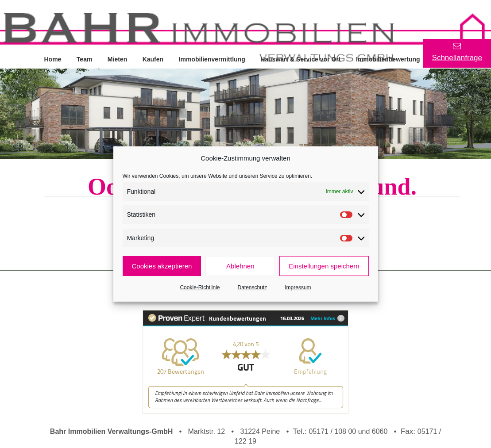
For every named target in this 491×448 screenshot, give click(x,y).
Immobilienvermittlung (213, 59)
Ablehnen (240, 266)
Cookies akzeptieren (162, 266)
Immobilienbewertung (390, 59)
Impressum (298, 287)
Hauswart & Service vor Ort (302, 59)
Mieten (118, 59)
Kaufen (154, 59)
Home (53, 59)
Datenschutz (253, 287)
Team (85, 59)
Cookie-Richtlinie (200, 287)
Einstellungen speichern (324, 266)
